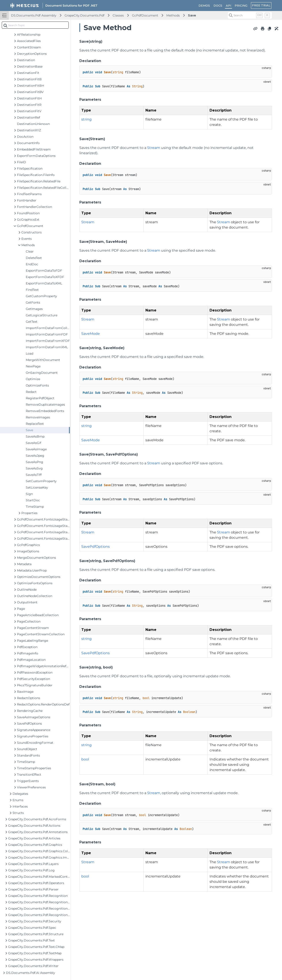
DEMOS (204, 5)
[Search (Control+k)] (250, 15)
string (86, 119)
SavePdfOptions (96, 547)
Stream (154, 148)
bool (85, 759)
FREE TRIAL (261, 5)
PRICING (241, 5)
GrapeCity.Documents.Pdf (84, 15)
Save (192, 15)
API (228, 5)
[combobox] (35, 25)
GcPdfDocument (145, 15)
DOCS (218, 5)
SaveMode (91, 334)
